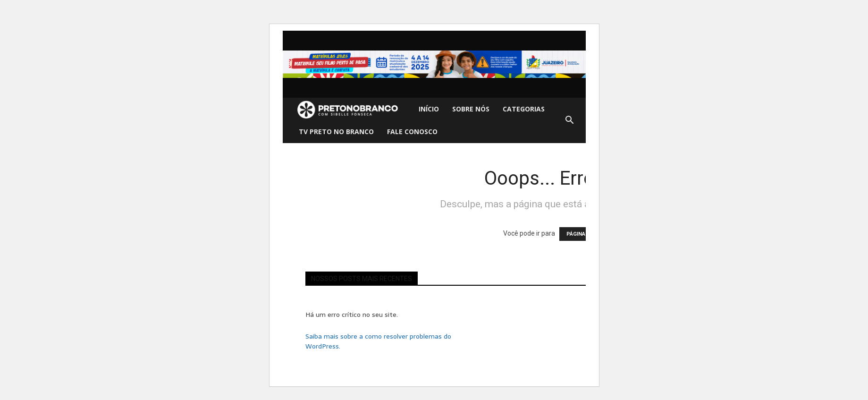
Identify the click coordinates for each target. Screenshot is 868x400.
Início (429, 109)
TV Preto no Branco (336, 132)
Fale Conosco (412, 132)
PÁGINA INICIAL (586, 234)
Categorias (524, 109)
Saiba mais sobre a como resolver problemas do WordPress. (378, 341)
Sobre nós (471, 109)
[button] (570, 120)
